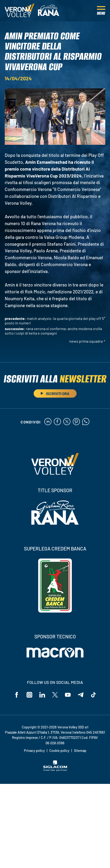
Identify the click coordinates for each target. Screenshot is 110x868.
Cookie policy (59, 751)
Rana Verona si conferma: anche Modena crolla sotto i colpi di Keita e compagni (53, 331)
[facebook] (57, 422)
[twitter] (67, 422)
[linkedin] (48, 422)
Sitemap (80, 751)
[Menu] (101, 11)
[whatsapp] (86, 422)
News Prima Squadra (86, 341)
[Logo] (20, 11)
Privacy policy (34, 751)
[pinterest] (76, 422)
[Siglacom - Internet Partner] (55, 770)
